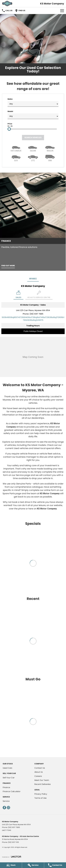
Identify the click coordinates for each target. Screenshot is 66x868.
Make (33, 102)
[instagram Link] (8, 808)
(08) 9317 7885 (36, 314)
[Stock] (11, 865)
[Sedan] (33, 148)
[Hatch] (16, 148)
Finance (6, 787)
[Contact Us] (55, 865)
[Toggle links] (12, 857)
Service (6, 801)
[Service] (33, 865)
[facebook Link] (4, 808)
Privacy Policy (41, 794)
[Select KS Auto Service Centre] (39, 295)
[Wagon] (50, 148)
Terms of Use (40, 798)
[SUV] (16, 158)
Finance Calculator (12, 791)
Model (33, 115)
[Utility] (33, 158)
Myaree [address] (33, 279)
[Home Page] (7, 4)
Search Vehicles (33, 137)
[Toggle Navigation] (62, 11)
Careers (38, 776)
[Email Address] (33, 319)
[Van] (50, 158)
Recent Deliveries (43, 784)
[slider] (9, 129)
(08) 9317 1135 (13, 842)
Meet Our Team (42, 780)
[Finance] (33, 222)
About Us (39, 772)
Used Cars (7, 768)
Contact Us (40, 768)
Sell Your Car (9, 778)
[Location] (18, 295)
